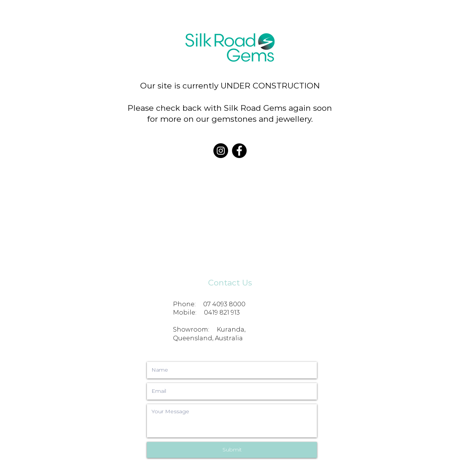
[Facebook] (239, 151)
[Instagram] (221, 151)
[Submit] (232, 450)
